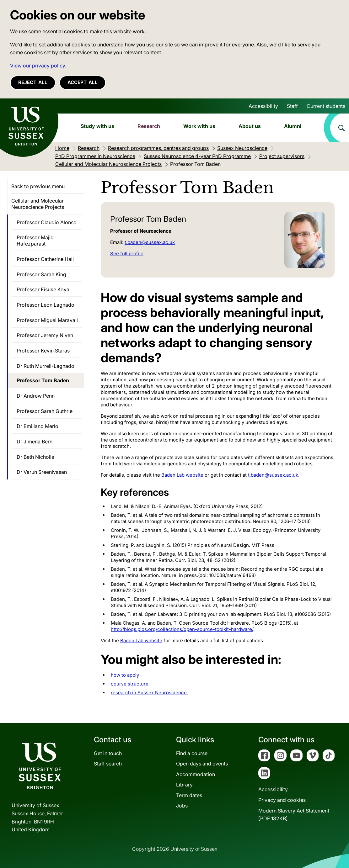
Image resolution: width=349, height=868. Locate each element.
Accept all (83, 82)
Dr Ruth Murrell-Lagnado (46, 366)
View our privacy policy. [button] (38, 66)
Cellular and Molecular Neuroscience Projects (38, 204)
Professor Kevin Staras (43, 351)
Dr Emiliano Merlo (38, 426)
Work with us (199, 126)
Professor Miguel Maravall (47, 320)
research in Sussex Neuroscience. (149, 693)
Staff (292, 106)
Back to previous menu (38, 186)
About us (250, 126)
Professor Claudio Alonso (47, 222)
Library (184, 785)
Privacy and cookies (282, 800)
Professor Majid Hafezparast (35, 241)
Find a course (192, 753)
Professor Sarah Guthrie (45, 411)
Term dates (189, 795)
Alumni (293, 126)
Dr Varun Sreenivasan (42, 472)
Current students (326, 106)
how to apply (125, 675)
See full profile (127, 254)
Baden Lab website (141, 640)
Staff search (108, 764)
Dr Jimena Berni (35, 442)
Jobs (182, 806)
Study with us (97, 126)
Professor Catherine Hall (45, 259)
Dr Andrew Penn (36, 396)
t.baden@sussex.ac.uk (150, 242)
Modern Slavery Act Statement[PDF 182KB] (294, 815)
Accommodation (196, 774)
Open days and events (202, 764)
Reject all (33, 82)
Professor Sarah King (41, 274)
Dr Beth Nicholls (35, 457)
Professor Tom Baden (43, 380)
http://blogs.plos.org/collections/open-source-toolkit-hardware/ (182, 629)
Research (149, 126)
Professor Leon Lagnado (46, 305)
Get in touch (108, 753)
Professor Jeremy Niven (45, 335)
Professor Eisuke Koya (43, 289)
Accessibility (263, 106)
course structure (130, 684)
